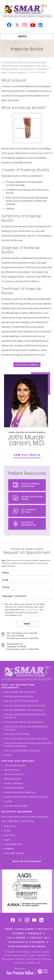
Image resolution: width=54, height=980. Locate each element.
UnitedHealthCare (13, 844)
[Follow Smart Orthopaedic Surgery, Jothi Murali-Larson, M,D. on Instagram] (27, 920)
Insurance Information (29, 524)
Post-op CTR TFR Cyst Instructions (21, 701)
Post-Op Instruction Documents (18, 686)
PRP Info (8, 755)
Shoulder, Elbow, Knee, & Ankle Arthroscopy (26, 797)
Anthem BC (10, 826)
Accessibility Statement (27, 942)
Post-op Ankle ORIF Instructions (20, 692)
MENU (26, 37)
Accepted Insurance (17, 812)
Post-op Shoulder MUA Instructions (22, 751)
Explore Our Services (18, 761)
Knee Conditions (18, 72)
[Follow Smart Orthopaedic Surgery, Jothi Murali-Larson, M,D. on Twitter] (20, 920)
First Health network (14, 853)
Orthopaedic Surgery (15, 765)
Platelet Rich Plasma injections (20, 792)
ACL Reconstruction (14, 774)
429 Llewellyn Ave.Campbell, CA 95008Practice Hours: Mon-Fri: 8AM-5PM (22, 647)
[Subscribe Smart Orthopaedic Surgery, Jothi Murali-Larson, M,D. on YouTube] (34, 920)
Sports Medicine (12, 770)
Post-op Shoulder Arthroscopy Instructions (26, 739)
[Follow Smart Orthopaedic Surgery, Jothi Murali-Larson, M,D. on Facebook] (13, 920)
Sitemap (18, 933)
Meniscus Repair (13, 779)
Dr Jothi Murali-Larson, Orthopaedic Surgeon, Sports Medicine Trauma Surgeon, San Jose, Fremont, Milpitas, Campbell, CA (24, 66)
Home (9, 929)
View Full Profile (27, 455)
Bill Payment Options (28, 511)
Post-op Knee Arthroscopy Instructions (24, 722)
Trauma (8, 801)
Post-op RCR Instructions (17, 734)
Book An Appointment (27, 861)
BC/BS (7, 831)
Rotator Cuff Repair (14, 783)
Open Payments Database (27, 946)
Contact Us (39, 938)
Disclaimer (25, 929)
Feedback (35, 933)
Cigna (7, 840)
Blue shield (10, 835)
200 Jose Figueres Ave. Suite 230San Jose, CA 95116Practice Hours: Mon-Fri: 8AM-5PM (22, 636)
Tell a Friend (16, 938)
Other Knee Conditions (27, 365)
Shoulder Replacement (16, 806)
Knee (4, 72)
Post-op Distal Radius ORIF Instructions (24, 710)
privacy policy (32, 610)
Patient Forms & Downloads (31, 485)
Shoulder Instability (14, 788)
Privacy (43, 929)
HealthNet (9, 849)
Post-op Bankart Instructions (19, 696)
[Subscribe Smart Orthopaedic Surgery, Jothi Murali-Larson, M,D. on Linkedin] (41, 920)
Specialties (42, 69)
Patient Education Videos (32, 498)
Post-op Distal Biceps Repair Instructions (25, 705)
